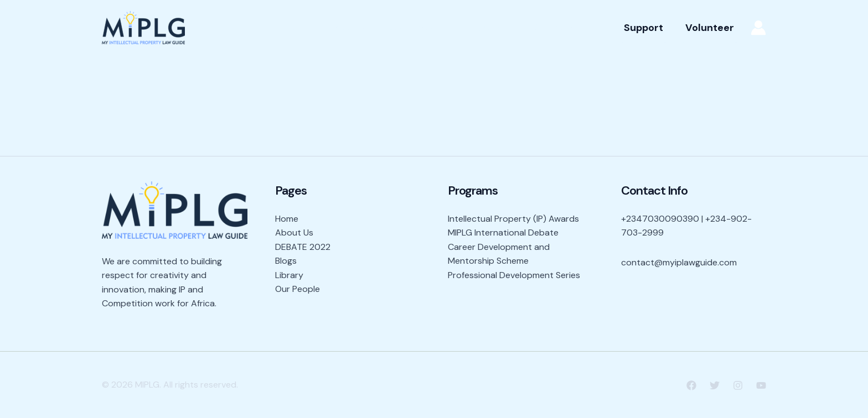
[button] (644, 28)
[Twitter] (715, 385)
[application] (440, 28)
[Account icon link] (758, 28)
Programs (490, 28)
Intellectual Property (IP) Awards (513, 219)
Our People (559, 27)
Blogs (286, 261)
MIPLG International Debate (503, 232)
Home (298, 27)
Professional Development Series (514, 275)
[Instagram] (738, 385)
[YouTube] (761, 385)
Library (289, 275)
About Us (349, 27)
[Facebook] (691, 385)
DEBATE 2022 (303, 247)
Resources (416, 28)
